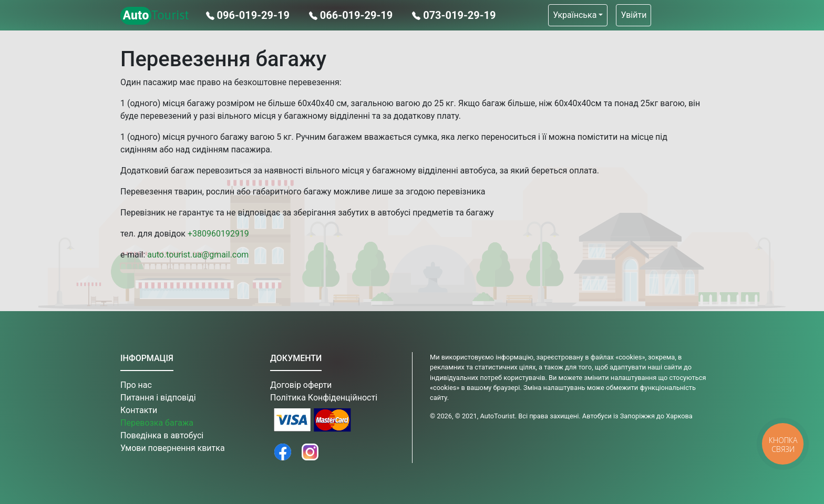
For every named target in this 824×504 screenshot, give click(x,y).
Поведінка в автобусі (162, 435)
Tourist (155, 16)
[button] (578, 15)
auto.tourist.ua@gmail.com (198, 255)
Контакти (139, 410)
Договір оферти (301, 385)
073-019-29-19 (454, 15)
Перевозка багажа (157, 423)
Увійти (634, 15)
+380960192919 (218, 234)
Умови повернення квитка (173, 448)
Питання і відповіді (158, 398)
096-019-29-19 (249, 15)
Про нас (136, 385)
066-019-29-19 (352, 15)
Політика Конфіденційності (324, 398)
